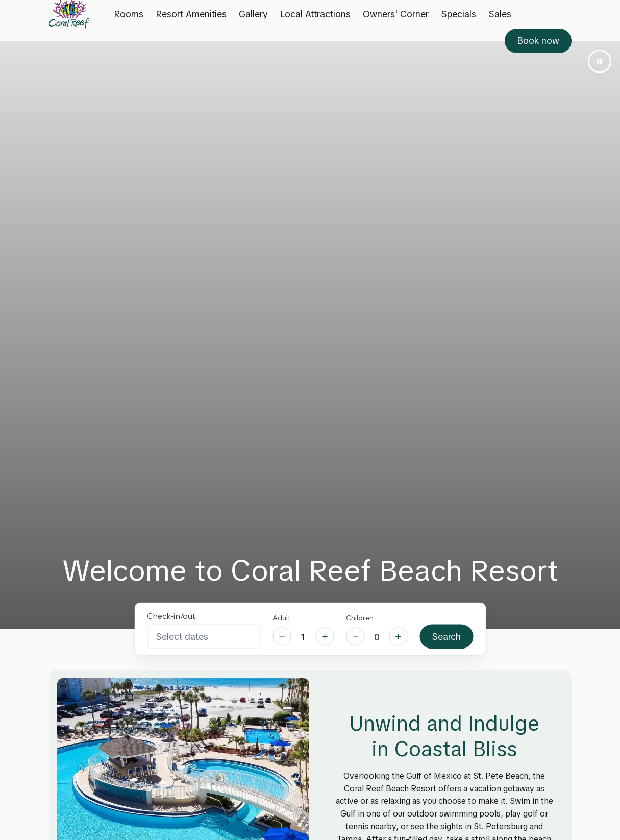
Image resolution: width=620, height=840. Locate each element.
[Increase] (325, 637)
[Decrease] (282, 637)
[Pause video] (600, 61)
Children (360, 617)
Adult (281, 617)
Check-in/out (171, 615)
